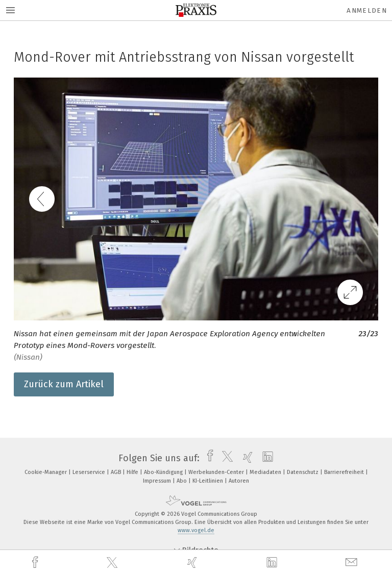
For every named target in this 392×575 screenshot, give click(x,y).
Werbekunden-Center (217, 472)
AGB (117, 472)
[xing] (193, 562)
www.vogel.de (196, 530)
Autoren (239, 481)
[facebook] (36, 562)
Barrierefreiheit (345, 472)
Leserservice (90, 472)
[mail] (353, 562)
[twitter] (113, 563)
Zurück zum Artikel (64, 384)
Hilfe (133, 472)
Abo (182, 481)
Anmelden (367, 10)
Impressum (158, 481)
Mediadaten (266, 472)
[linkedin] (273, 563)
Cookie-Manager (46, 472)
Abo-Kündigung (164, 472)
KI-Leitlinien (209, 481)
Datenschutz (303, 472)
